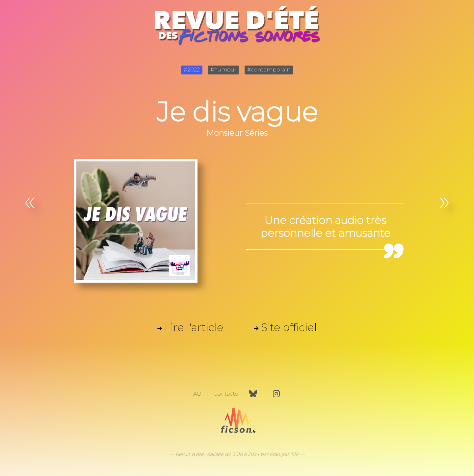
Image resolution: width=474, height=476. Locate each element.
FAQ (196, 394)
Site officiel (289, 327)
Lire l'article (194, 327)
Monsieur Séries (237, 133)
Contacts (225, 394)
